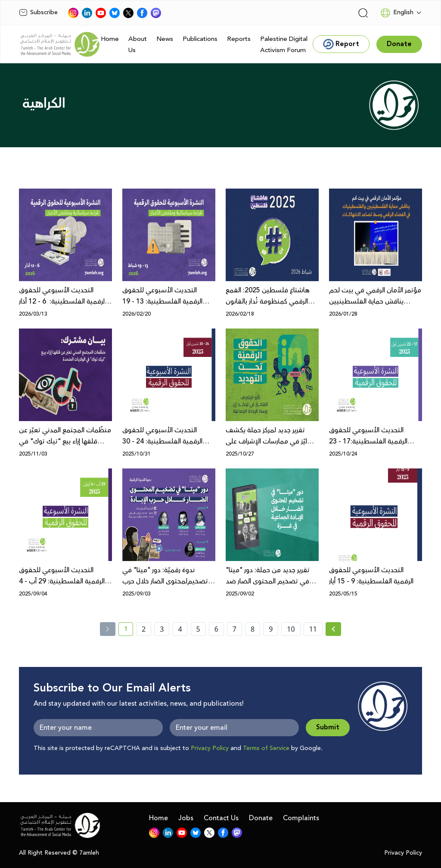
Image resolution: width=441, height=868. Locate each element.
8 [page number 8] (253, 629)
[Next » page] (333, 629)
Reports (239, 39)
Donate (261, 818)
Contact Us (221, 818)
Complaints (301, 818)
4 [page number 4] (180, 629)
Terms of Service (266, 748)
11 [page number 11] (313, 629)
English (397, 13)
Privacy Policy (210, 748)
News (165, 39)
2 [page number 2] (144, 629)
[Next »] (334, 629)
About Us (138, 45)
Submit (328, 727)
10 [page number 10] (291, 629)
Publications (200, 39)
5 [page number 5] (198, 629)
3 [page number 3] (162, 629)
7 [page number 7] (234, 629)
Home (110, 39)
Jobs (186, 818)
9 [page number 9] (271, 629)
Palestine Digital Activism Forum (284, 45)
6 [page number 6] (216, 629)
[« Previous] (108, 629)
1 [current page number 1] (129, 630)
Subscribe (38, 12)
